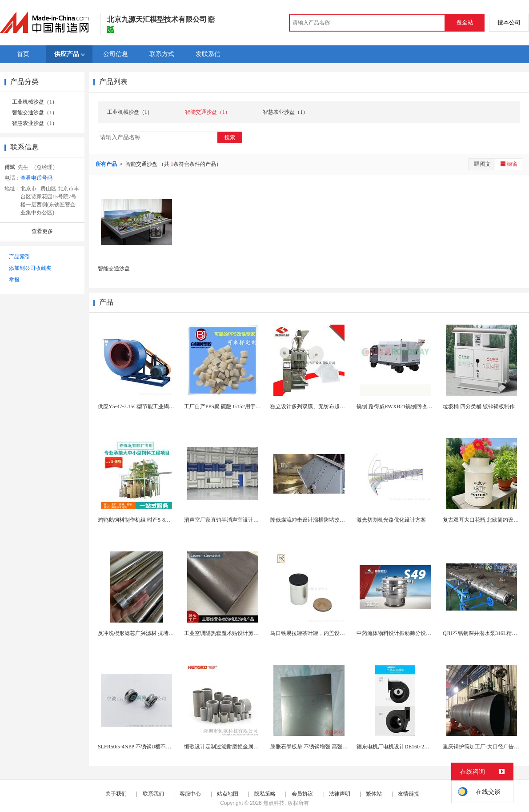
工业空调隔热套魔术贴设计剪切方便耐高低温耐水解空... (250, 633)
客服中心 (190, 794)
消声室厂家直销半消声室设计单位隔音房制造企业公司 (248, 520)
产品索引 (20, 257)
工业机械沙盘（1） (35, 102)
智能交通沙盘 (114, 269)
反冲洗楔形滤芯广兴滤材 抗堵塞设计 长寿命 (150, 633)
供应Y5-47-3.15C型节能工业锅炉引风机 (144, 406)
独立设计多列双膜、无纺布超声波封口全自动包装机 (332, 406)
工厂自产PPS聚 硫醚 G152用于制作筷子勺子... (238, 406)
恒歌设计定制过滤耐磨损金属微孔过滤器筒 (235, 747)
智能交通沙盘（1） (35, 113)
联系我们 (153, 794)
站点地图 (228, 794)
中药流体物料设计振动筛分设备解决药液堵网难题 (415, 633)
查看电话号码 (36, 178)
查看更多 (42, 231)
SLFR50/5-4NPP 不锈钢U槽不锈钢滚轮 (142, 747)
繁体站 (374, 794)
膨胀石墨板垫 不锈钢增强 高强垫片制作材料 (322, 747)
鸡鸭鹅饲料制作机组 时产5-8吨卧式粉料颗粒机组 (155, 520)
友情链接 (409, 794)
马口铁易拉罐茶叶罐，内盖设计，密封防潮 (321, 633)
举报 (14, 280)
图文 (482, 164)
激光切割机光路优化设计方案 (391, 520)
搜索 (230, 137)
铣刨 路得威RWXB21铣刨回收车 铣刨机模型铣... (413, 406)
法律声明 (340, 794)
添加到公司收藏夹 (30, 268)
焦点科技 (274, 803)
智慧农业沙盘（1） (35, 123)
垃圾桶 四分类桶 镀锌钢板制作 (479, 406)
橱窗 (509, 164)
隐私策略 (265, 794)
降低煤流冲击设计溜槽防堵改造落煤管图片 (321, 520)
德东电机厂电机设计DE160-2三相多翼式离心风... (414, 747)
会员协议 (302, 794)
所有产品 (107, 164)
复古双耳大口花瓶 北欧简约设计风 (483, 520)
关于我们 (116, 794)
